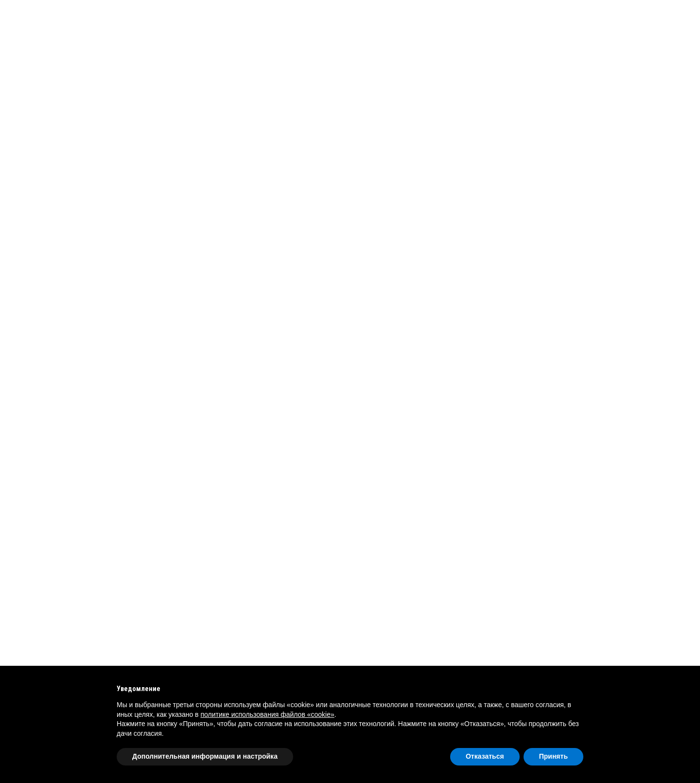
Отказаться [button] (485, 756)
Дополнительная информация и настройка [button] (205, 756)
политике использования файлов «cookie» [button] (267, 714)
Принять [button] (553, 756)
